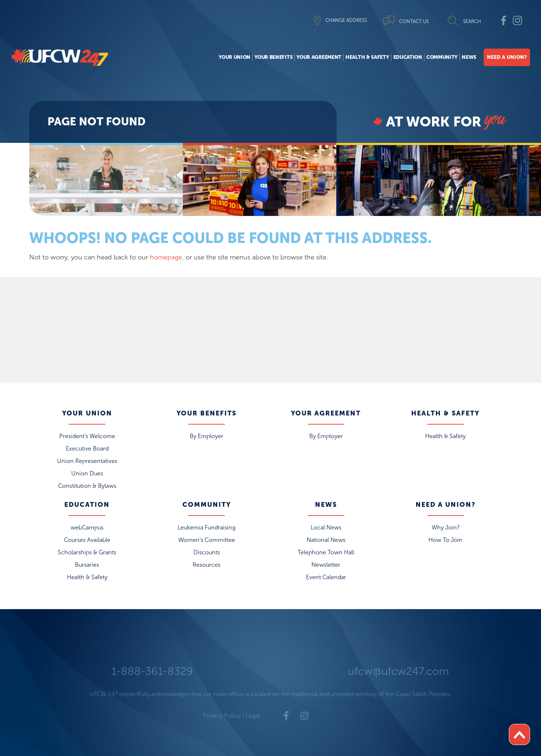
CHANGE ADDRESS (346, 20)
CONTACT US (414, 21)
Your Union (234, 57)
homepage (166, 257)
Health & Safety (367, 57)
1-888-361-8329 (152, 671)
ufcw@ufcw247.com (398, 671)
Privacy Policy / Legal (231, 716)
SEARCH (472, 21)
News (469, 57)
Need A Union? (507, 57)
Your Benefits (273, 57)
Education (408, 57)
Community (442, 57)
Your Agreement (319, 57)
